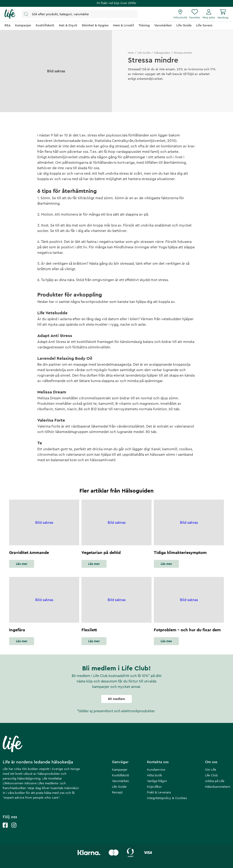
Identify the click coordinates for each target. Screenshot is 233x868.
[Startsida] (10, 14)
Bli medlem (116, 699)
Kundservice (156, 770)
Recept (117, 793)
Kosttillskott (120, 775)
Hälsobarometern (218, 787)
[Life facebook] (5, 830)
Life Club (211, 775)
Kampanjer (120, 770)
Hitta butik (154, 775)
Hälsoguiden (162, 53)
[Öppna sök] (80, 14)
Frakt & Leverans (159, 793)
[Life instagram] (14, 830)
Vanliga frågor (157, 781)
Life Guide (144, 53)
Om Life (211, 770)
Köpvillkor (154, 787)
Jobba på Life (215, 781)
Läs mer (22, 564)
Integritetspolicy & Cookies (167, 798)
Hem (131, 53)
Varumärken (120, 781)
